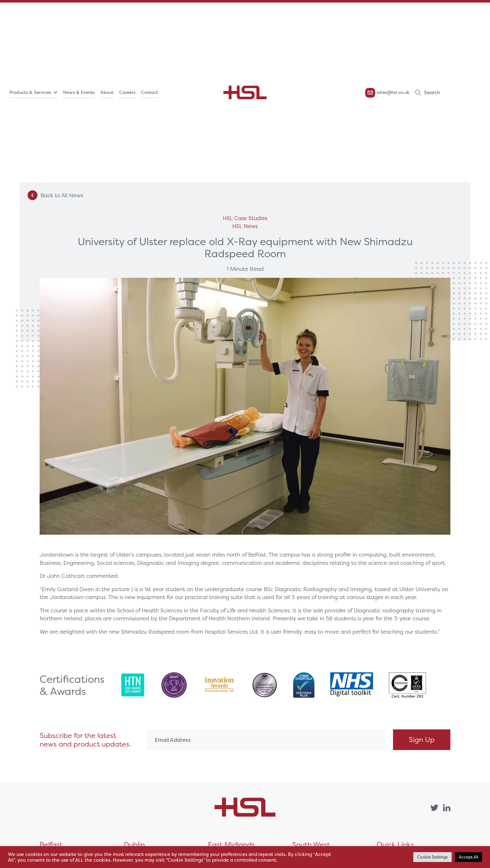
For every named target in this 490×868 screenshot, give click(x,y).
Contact (150, 92)
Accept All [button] (468, 857)
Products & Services (30, 92)
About (107, 92)
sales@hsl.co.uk (387, 93)
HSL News (245, 226)
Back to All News (55, 195)
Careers (127, 92)
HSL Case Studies (245, 218)
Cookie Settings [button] (432, 857)
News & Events (79, 92)
